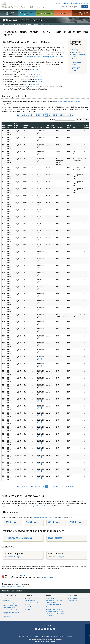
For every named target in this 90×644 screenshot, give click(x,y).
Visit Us (63, 13)
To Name (59, 127)
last (72, 115)
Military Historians (30, 601)
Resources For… (31, 595)
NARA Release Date (17, 126)
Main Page (75, 50)
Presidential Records (9, 608)
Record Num (10, 126)
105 (43, 115)
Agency (33, 127)
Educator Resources (45, 13)
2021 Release (76, 522)
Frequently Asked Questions (18, 538)
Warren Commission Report (78, 55)
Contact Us (84, 3)
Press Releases (55, 538)
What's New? (73, 595)
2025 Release (11, 522)
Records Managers (30, 607)
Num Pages (87, 126)
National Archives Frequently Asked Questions (55, 601)
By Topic (5, 598)
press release (33, 69)
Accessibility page (48, 577)
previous (24, 115)
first (19, 115)
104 (39, 115)
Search (85, 7)
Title (75, 127)
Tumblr (45, 629)
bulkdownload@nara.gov (42, 506)
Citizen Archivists (62, 3)
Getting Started (51, 598)
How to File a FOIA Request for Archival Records (55, 614)
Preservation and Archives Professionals (32, 604)
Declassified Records (52, 607)
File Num (53, 126)
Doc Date (40, 127)
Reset (86, 119)
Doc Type (48, 126)
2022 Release (54, 522)
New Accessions (73, 601)
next (67, 115)
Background (76, 52)
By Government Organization (11, 603)
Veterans (27, 609)
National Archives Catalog (10, 605)
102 (32, 115)
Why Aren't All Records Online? (55, 611)
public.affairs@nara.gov (60, 557)
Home (5, 24)
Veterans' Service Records (27, 13)
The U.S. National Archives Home (23, 5)
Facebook (36, 629)
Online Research (9, 595)
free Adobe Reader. (24, 576)
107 (50, 115)
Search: (52, 119)
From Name (69, 126)
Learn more (73, 641)
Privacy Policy (37, 636)
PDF (39, 133)
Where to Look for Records (54, 609)
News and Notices (73, 598)
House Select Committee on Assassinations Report (77, 62)
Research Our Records (9, 13)
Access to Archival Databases (11, 610)
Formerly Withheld (26, 126)
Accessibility (29, 636)
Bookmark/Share (74, 3)
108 (54, 115)
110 (61, 115)
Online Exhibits (7, 616)
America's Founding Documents (81, 13)
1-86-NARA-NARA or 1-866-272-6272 (45, 641)
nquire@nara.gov (15, 557)
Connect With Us (45, 626)
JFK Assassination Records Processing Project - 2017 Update (44, 57)
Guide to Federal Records (54, 604)
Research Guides (53, 595)
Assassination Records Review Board (77, 69)
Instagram (42, 629)
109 (57, 115)
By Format (6, 601)
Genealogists (28, 598)
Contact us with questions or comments (13, 586)
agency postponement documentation (44, 517)
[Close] (88, 626)
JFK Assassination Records (30, 24)
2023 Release (32, 522)
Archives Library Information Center (11, 613)
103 (36, 115)
